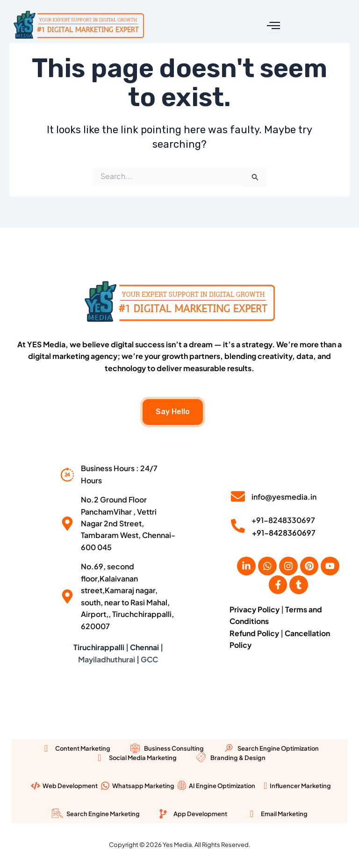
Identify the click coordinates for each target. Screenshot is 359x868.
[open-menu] (273, 25)
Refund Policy (255, 633)
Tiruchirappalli (99, 647)
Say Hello (173, 411)
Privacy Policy (255, 609)
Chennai (144, 647)
